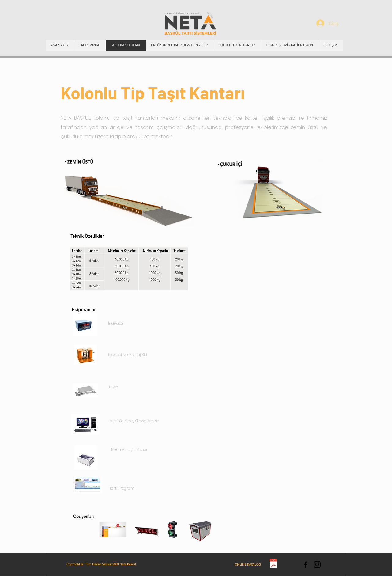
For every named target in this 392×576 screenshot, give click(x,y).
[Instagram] (317, 565)
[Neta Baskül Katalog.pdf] (273, 564)
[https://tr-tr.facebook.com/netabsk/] (306, 565)
